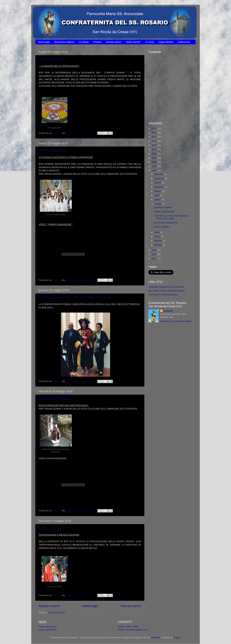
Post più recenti (49, 606)
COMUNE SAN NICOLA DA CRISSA (166, 287)
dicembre (159, 174)
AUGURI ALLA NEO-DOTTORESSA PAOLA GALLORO (74, 298)
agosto (158, 191)
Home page (44, 42)
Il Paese (97, 42)
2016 (154, 171)
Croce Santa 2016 (54, 586)
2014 (154, 254)
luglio (157, 195)
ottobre (158, 183)
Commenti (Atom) (57, 613)
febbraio (159, 241)
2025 (154, 133)
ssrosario (168, 311)
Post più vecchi (131, 606)
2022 (154, 145)
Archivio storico (113, 42)
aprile (157, 232)
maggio (158, 204)
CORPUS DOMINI (50, 59)
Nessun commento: (84, 133)
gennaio (158, 245)
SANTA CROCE (49, 528)
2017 (154, 166)
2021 (154, 149)
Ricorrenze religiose (64, 42)
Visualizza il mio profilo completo (176, 321)
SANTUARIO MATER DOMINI (163, 295)
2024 (154, 137)
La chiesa (84, 42)
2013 (154, 259)
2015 (154, 250)
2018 (154, 162)
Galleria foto (184, 42)
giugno (158, 199)
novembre (159, 178)
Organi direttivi (166, 42)
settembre (159, 187)
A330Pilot (155, 638)
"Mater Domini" (133, 42)
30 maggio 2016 (54, 128)
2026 (154, 128)
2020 (154, 154)
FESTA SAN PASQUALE (55, 399)
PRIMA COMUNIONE (53, 151)
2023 (154, 141)
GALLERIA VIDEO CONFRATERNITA (167, 291)
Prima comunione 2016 (56, 214)
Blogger (177, 638)
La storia (150, 42)
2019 (154, 158)
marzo (158, 236)
